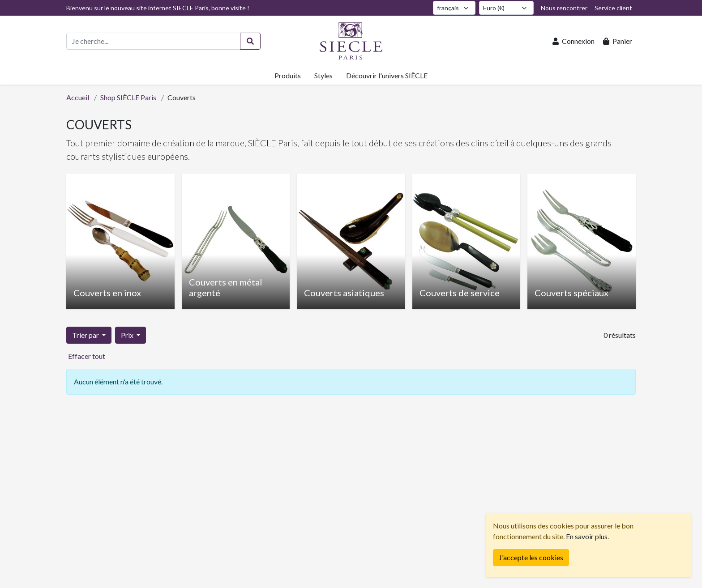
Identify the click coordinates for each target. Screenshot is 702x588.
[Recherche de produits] (153, 41)
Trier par (86, 335)
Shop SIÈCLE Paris (128, 97)
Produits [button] (288, 75)
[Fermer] (531, 558)
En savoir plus (587, 536)
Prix (128, 335)
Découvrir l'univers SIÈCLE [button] (387, 75)
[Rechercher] (250, 41)
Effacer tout (87, 356)
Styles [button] (323, 75)
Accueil (78, 97)
